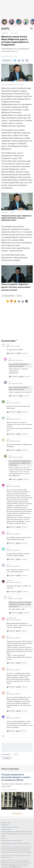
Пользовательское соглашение (10, 827)
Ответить (25, 353)
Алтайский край (8, 296)
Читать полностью (17, 813)
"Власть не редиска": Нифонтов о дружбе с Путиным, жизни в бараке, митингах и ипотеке (16, 287)
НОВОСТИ (5, 33)
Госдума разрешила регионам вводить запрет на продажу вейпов (16, 777)
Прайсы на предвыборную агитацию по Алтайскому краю (17, 834)
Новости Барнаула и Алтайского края (11, 841)
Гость (8, 344)
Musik (10, 358)
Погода (3, 836)
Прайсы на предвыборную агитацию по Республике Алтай (17, 832)
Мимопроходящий (11, 618)
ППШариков (10, 580)
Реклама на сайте (6, 829)
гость (10, 455)
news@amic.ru (14, 866)
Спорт (13, 213)
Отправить (7, 758)
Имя (3, 736)
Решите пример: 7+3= (8, 754)
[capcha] (17, 754)
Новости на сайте (6, 823)
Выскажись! (7, 60)
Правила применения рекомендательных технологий (16, 843)
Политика (14, 33)
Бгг (10, 382)
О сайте (3, 838)
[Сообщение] (17, 747)
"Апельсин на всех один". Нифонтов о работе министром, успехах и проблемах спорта (17, 218)
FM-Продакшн (5, 825)
